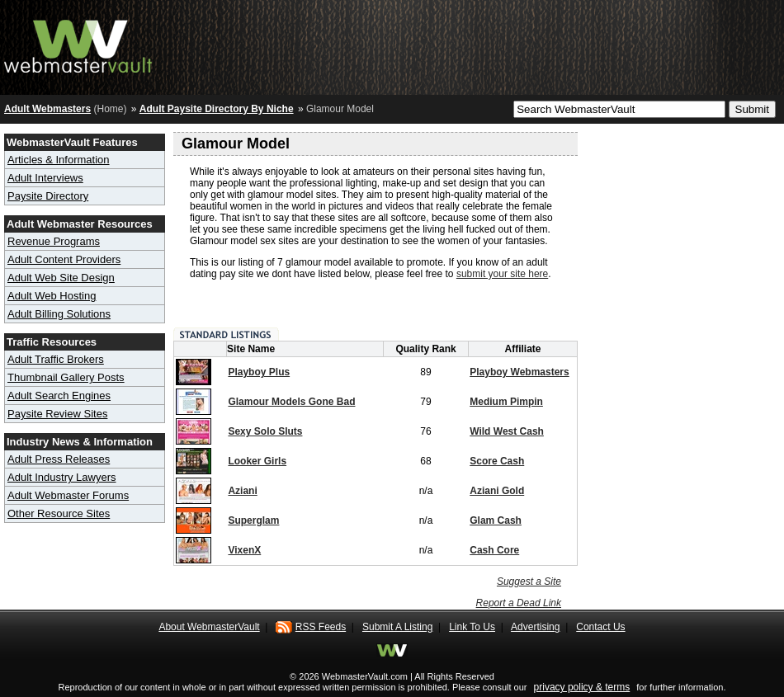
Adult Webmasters (47, 109)
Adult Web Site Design (61, 278)
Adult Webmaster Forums (68, 495)
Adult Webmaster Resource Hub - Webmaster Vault (78, 43)
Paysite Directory (48, 196)
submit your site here (502, 274)
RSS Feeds (321, 627)
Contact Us (600, 627)
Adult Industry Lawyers (62, 477)
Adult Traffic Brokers (56, 359)
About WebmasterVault (209, 627)
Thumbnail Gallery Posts (66, 377)
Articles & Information (59, 160)
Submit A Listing (397, 627)
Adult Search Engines (59, 396)
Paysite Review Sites (57, 414)
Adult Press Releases (59, 459)
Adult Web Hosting (52, 296)
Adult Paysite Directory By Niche (217, 109)
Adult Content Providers (64, 259)
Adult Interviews (45, 178)
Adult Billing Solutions (59, 314)
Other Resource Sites (59, 513)
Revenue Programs (54, 241)
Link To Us (472, 627)
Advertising (535, 627)
